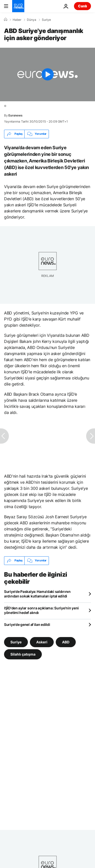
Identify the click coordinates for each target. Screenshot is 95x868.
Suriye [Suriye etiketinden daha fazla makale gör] (16, 642)
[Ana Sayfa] (6, 20)
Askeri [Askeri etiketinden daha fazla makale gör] (42, 642)
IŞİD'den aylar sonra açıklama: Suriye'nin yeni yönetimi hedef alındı (41, 610)
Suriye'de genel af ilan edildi (27, 624)
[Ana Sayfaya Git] (18, 6)
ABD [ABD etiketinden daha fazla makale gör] (66, 642)
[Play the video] (48, 74)
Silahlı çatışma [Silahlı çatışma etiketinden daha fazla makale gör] (23, 654)
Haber (17, 20)
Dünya (32, 20)
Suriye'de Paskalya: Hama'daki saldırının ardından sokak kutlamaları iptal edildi (37, 594)
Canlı (82, 6)
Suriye (46, 20)
